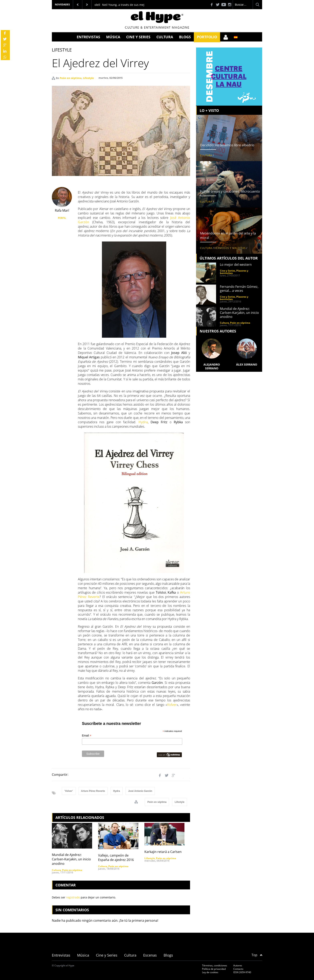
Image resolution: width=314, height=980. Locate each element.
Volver (172, 705)
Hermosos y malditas (230, 248)
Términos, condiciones (215, 965)
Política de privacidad (214, 969)
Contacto (238, 969)
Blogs (185, 37)
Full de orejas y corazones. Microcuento (230, 191)
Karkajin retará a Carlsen (163, 852)
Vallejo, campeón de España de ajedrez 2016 (116, 858)
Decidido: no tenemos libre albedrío (227, 145)
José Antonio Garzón (140, 791)
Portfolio (207, 37)
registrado (73, 897)
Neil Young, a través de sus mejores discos (131, 5)
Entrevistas (88, 37)
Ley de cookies (210, 972)
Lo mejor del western (236, 265)
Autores (238, 965)
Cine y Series (138, 37)
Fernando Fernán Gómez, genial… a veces (239, 289)
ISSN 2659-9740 (242, 972)
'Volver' (69, 791)
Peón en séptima (71, 78)
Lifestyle (88, 78)
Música (113, 37)
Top (257, 955)
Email (87, 736)
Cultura (165, 37)
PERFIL (62, 218)
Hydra (143, 422)
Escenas (150, 955)
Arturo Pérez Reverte (93, 791)
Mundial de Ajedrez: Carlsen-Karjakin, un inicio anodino (71, 859)
